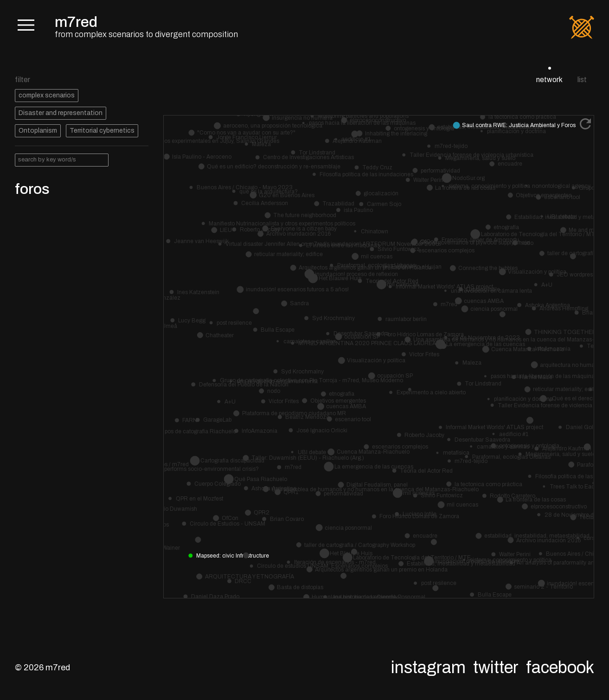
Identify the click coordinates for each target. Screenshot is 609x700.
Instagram (428, 668)
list (582, 80)
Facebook (560, 668)
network (549, 80)
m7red (76, 22)
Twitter (496, 668)
